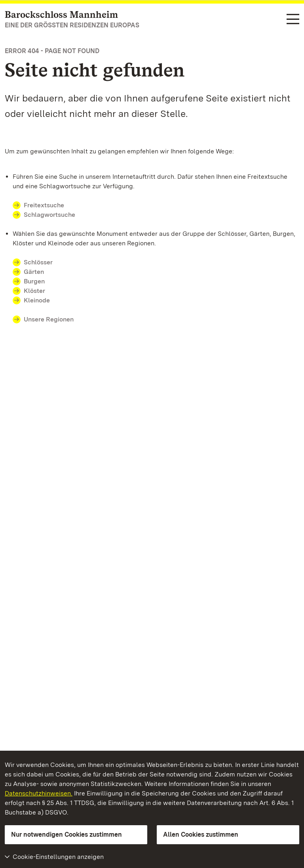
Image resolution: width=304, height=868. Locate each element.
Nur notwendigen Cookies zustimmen (66, 835)
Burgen (34, 281)
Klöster (34, 291)
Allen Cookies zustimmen (201, 835)
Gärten (34, 272)
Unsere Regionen (49, 319)
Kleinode (37, 300)
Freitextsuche (44, 205)
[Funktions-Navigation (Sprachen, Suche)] (293, 20)
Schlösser (38, 262)
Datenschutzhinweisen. (39, 793)
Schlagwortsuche (49, 215)
